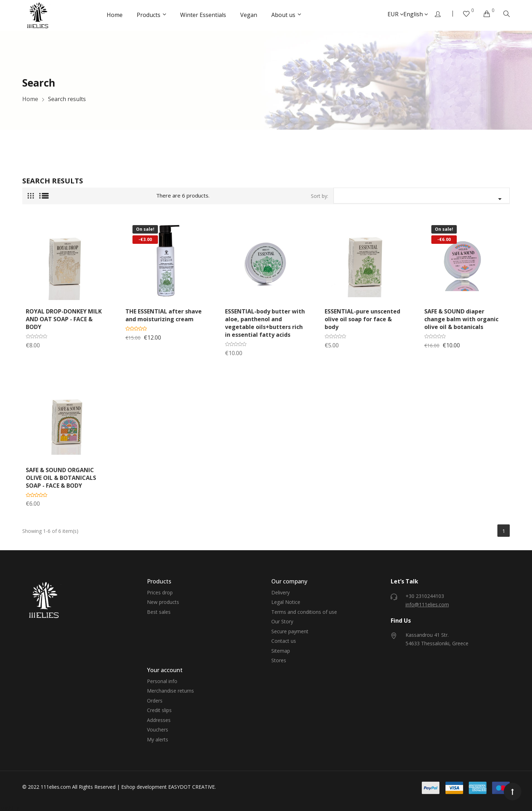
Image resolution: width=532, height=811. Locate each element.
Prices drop (160, 592)
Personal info (162, 681)
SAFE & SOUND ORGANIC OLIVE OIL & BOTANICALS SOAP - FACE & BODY (61, 478)
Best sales (159, 612)
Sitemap (281, 651)
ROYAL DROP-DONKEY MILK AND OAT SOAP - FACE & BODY (64, 319)
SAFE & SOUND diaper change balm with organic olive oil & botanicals (461, 319)
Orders (155, 701)
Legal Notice (286, 602)
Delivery (280, 592)
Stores (279, 660)
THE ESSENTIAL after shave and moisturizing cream (164, 315)
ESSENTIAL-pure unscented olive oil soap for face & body (362, 319)
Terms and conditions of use (304, 612)
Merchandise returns (170, 691)
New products (163, 602)
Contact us (284, 641)
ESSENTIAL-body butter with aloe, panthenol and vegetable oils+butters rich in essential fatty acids (265, 323)
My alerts (158, 739)
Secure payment (290, 631)
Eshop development (144, 787)
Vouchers (158, 730)
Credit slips (159, 710)
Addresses (159, 720)
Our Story (282, 621)
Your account (165, 670)
